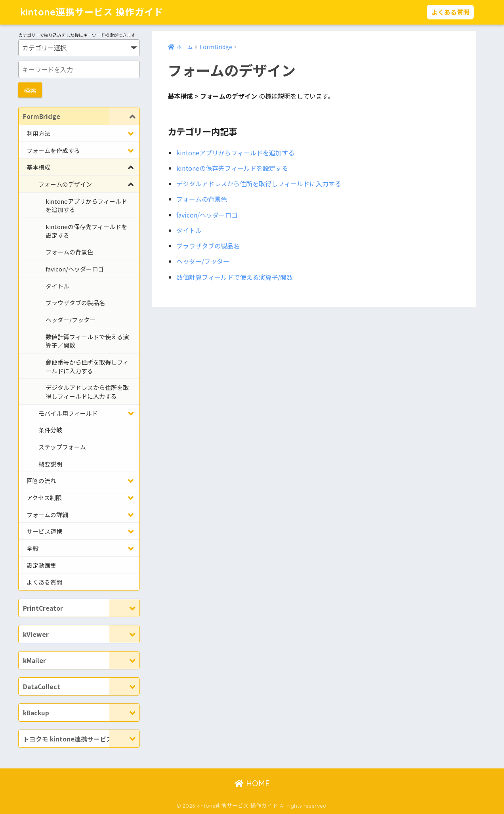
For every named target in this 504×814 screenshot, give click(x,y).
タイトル (189, 230)
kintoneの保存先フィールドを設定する (232, 168)
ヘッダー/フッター (203, 261)
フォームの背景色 (202, 199)
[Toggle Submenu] (124, 116)
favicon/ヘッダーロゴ (207, 215)
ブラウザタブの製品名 (208, 246)
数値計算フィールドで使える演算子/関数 (235, 277)
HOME (252, 783)
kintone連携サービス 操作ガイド (92, 12)
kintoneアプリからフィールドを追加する (235, 153)
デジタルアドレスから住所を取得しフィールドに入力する (259, 183)
